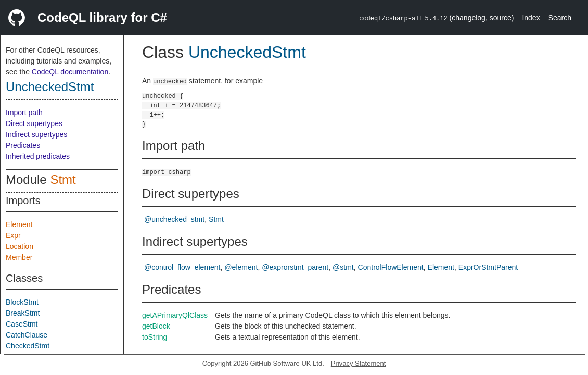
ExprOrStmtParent (488, 267)
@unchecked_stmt (174, 219)
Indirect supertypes (36, 134)
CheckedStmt (28, 346)
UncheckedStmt (50, 87)
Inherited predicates (38, 156)
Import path (24, 113)
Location (20, 246)
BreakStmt (23, 313)
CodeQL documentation (70, 72)
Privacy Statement (359, 363)
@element (241, 267)
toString (155, 337)
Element (19, 224)
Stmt (63, 179)
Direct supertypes (34, 123)
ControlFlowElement (391, 267)
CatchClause (27, 335)
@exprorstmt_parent (295, 267)
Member (19, 257)
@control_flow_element (182, 267)
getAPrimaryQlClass (175, 315)
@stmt (343, 267)
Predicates (23, 145)
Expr (13, 235)
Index (531, 18)
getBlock (156, 326)
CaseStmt (22, 324)
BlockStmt (22, 302)
